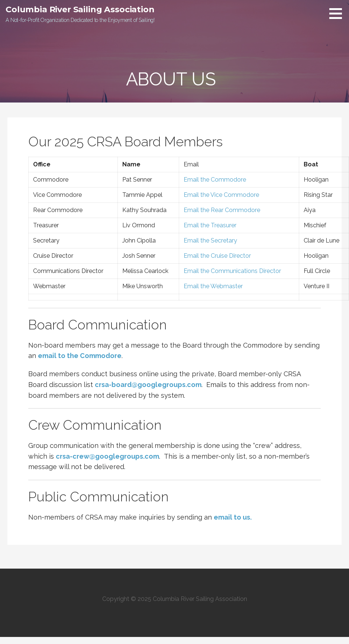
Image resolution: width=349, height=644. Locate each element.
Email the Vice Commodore (221, 195)
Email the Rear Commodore (222, 210)
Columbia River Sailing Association (80, 9)
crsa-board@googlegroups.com (148, 385)
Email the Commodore (214, 180)
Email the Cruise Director (216, 256)
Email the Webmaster (213, 286)
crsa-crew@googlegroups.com (107, 456)
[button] (338, 13)
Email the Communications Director (232, 271)
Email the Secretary (210, 240)
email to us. (233, 517)
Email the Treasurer (210, 225)
